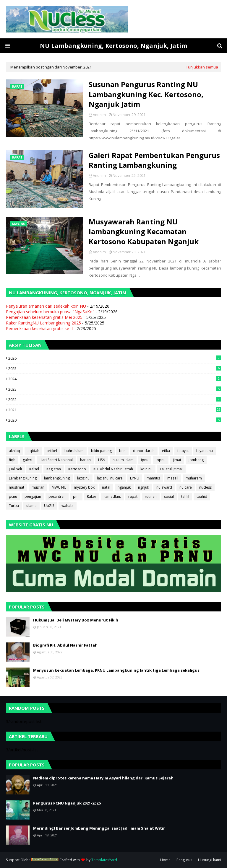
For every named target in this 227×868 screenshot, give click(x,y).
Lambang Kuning (23, 478)
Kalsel (34, 469)
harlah (85, 460)
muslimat (17, 487)
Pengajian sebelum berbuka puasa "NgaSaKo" (50, 312)
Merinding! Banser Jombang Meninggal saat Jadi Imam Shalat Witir (99, 828)
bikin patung (101, 451)
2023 (115, 389)
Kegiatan (54, 469)
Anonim (99, 115)
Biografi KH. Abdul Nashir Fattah (65, 645)
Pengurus (184, 860)
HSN (102, 460)
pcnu (13, 496)
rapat (133, 496)
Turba (14, 506)
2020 (115, 420)
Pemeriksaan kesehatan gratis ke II (39, 328)
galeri (27, 460)
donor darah (144, 451)
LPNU (135, 478)
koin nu (146, 469)
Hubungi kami (210, 860)
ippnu (161, 460)
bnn (122, 451)
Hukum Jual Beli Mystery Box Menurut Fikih (76, 620)
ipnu (145, 460)
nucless (205, 487)
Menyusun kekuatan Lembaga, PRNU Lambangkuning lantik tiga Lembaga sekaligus (116, 670)
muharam (194, 478)
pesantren (57, 496)
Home (165, 860)
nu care (186, 487)
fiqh (12, 460)
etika (166, 451)
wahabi (68, 506)
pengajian (33, 496)
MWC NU (59, 487)
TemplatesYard (104, 860)
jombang (196, 460)
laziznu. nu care (110, 478)
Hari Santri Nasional (56, 460)
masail (173, 478)
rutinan (151, 496)
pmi (76, 496)
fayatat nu (205, 451)
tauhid (202, 496)
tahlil (185, 496)
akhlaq (14, 451)
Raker (92, 496)
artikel (52, 451)
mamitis (153, 478)
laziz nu (83, 478)
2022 (115, 399)
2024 (115, 379)
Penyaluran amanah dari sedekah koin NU (46, 306)
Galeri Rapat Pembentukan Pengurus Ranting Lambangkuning (154, 160)
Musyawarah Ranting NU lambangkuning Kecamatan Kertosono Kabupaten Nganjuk (144, 231)
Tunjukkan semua (202, 67)
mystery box (84, 487)
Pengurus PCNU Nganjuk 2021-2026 (67, 803)
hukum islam (123, 460)
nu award (164, 487)
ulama (31, 506)
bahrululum (74, 451)
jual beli (15, 469)
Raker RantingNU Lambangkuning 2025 (43, 323)
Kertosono (77, 469)
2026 (115, 358)
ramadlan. (112, 496)
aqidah (33, 451)
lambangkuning (57, 478)
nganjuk (124, 487)
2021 (115, 410)
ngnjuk (144, 487)
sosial (169, 496)
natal (106, 487)
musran (38, 487)
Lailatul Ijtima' (171, 469)
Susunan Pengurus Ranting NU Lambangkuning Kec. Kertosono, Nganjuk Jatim (146, 94)
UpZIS (49, 506)
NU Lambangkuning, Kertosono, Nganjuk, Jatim (113, 46)
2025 (115, 368)
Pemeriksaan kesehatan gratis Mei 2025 (44, 317)
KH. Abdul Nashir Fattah (113, 469)
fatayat (183, 451)
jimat (177, 460)
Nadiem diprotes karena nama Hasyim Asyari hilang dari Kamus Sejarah (103, 778)
